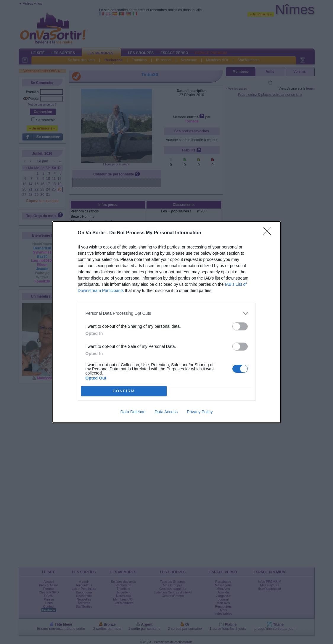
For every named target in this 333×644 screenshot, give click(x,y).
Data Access (166, 412)
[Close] (269, 233)
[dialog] (167, 322)
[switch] (240, 326)
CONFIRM (124, 391)
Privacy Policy (200, 412)
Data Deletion (133, 412)
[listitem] (167, 313)
